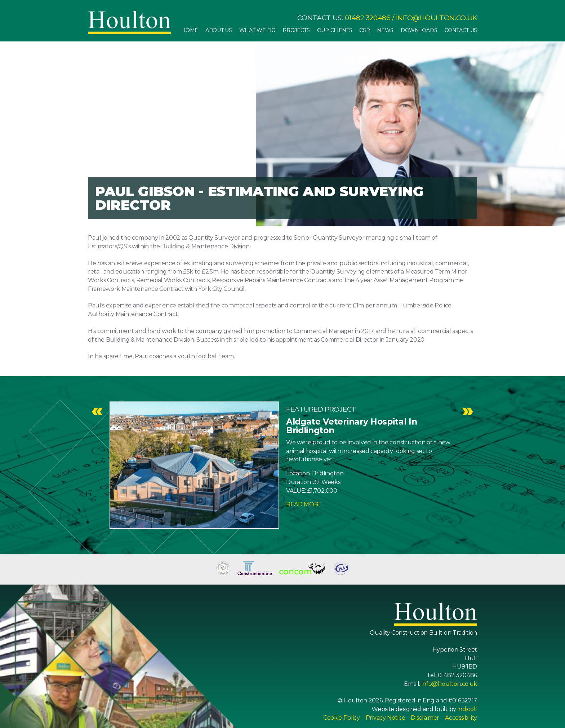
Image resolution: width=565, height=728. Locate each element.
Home (190, 30)
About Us (219, 30)
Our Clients (335, 30)
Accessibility (461, 718)
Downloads (419, 30)
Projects (296, 30)
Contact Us (461, 30)
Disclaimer (425, 718)
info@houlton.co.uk (437, 18)
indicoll (467, 709)
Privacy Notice (386, 718)
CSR (364, 30)
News (385, 30)
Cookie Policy (342, 718)
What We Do (257, 30)
